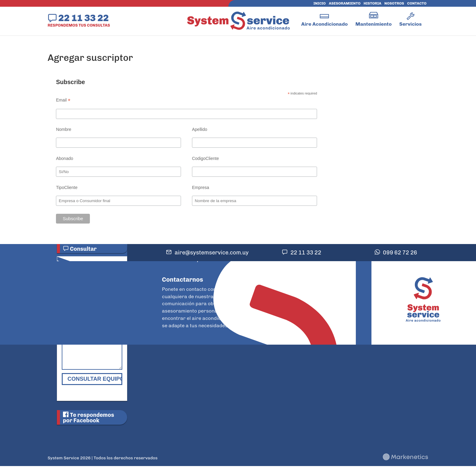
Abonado (65, 158)
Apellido (200, 129)
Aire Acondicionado (324, 24)
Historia (372, 3)
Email (63, 100)
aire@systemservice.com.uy (212, 253)
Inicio (319, 3)
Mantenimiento (373, 24)
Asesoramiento (345, 3)
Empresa (201, 187)
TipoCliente (67, 187)
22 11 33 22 (84, 18)
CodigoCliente (205, 158)
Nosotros (394, 3)
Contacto (417, 3)
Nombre (64, 129)
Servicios (410, 24)
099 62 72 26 (400, 253)
